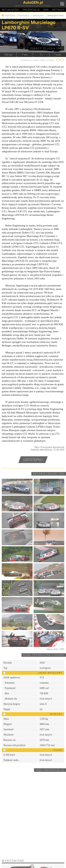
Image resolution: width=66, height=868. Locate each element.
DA (46, 10)
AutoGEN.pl (10, 15)
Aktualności (10, 10)
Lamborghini (38, 15)
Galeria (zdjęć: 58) (49, 474)
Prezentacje (31, 10)
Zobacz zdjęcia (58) (46, 48)
